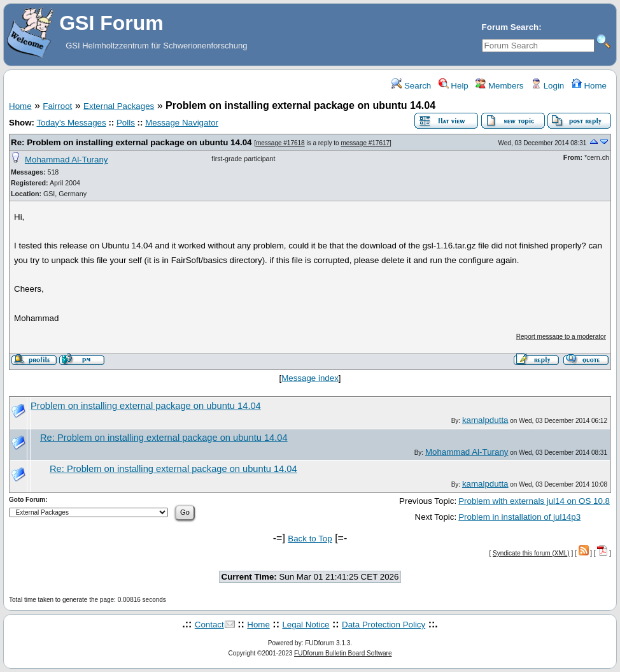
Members (499, 86)
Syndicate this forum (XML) (531, 553)
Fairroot (57, 106)
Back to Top (310, 539)
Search (411, 86)
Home (589, 86)
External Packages (119, 106)
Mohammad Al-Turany (67, 160)
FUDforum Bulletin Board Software (343, 653)
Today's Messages (71, 123)
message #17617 (365, 143)
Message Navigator (182, 123)
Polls (126, 123)
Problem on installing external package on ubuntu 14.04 (146, 406)
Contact (209, 625)
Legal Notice (306, 625)
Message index (310, 378)
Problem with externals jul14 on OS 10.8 (534, 501)
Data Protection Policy (384, 625)
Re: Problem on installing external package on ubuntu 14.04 (131, 142)
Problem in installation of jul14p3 (519, 517)
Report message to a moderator (561, 337)
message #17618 (280, 143)
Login (547, 86)
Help (454, 86)
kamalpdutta (485, 420)
